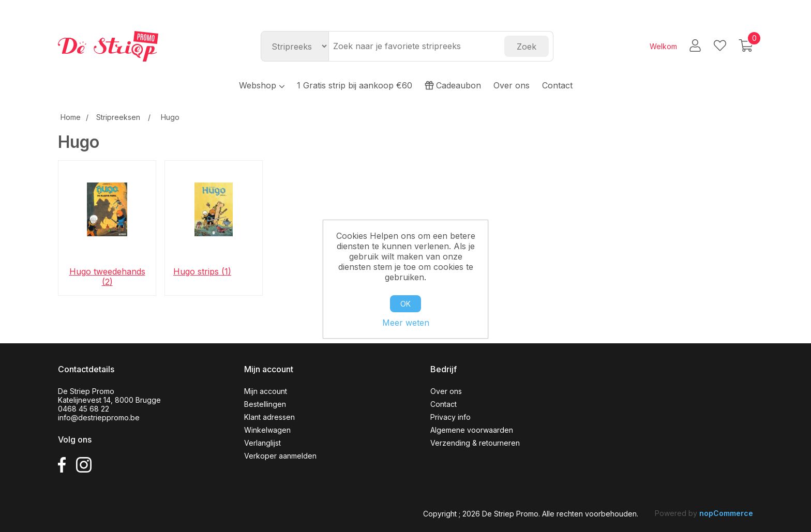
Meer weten (406, 323)
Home (71, 117)
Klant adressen (269, 417)
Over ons (512, 85)
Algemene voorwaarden (472, 430)
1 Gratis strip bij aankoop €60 (355, 85)
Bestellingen (265, 404)
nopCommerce (726, 513)
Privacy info (450, 417)
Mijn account (266, 391)
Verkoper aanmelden (280, 456)
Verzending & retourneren (475, 443)
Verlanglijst (262, 443)
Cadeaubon (453, 85)
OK (405, 304)
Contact (557, 85)
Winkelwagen (267, 430)
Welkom (663, 46)
